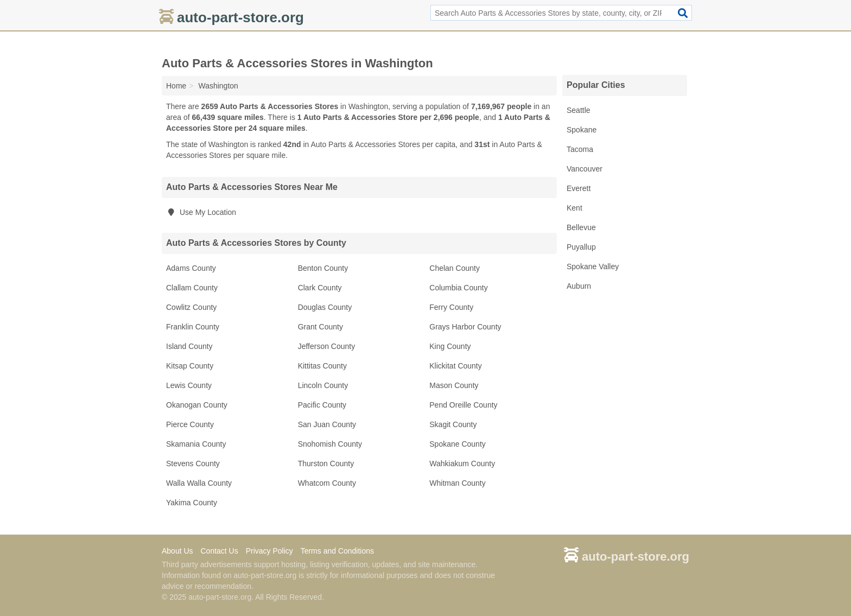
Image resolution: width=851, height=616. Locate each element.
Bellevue (581, 227)
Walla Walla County (199, 483)
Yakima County (192, 503)
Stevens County (193, 463)
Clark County (320, 288)
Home (176, 86)
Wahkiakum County (462, 463)
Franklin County (193, 327)
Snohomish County (330, 444)
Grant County (320, 327)
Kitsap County (190, 366)
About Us (177, 551)
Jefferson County (327, 346)
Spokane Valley (593, 266)
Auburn (579, 286)
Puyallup (581, 247)
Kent (574, 208)
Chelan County (455, 268)
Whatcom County (327, 483)
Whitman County (457, 483)
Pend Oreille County (463, 405)
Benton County (323, 268)
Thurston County (326, 463)
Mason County (454, 385)
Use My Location (201, 212)
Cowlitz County (191, 307)
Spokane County (458, 444)
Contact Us (219, 551)
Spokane (582, 130)
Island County (189, 346)
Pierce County (190, 424)
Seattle (579, 110)
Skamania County (196, 444)
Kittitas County (322, 366)
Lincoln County (323, 385)
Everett (579, 188)
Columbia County (458, 288)
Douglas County (325, 307)
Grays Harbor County (465, 327)
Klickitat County (455, 366)
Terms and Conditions (337, 551)
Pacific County (322, 405)
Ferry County (451, 307)
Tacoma (580, 149)
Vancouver (585, 169)
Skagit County (453, 424)
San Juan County (327, 424)
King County (450, 346)
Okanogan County (197, 405)
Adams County (191, 268)
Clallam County (192, 288)
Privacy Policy (269, 551)
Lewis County (189, 385)
